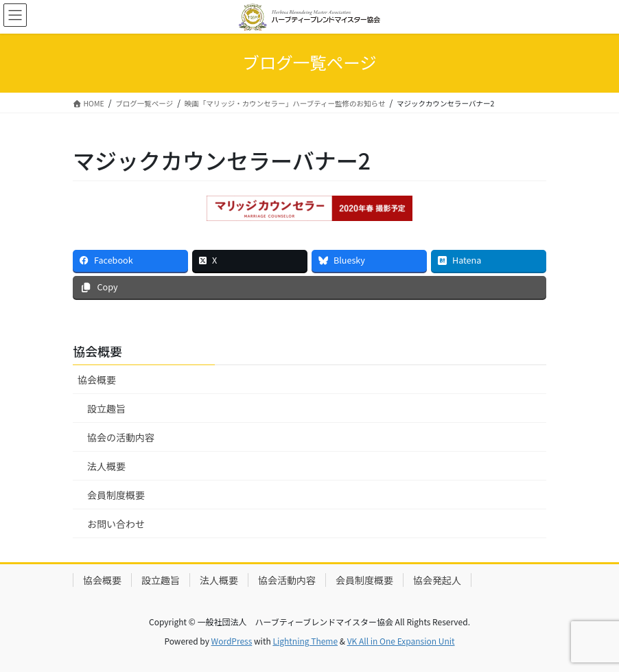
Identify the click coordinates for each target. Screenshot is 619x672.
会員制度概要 (116, 495)
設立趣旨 (106, 408)
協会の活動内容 (121, 437)
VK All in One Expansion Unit (401, 641)
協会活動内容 (287, 580)
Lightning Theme (305, 641)
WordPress (232, 641)
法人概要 (106, 466)
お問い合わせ (116, 524)
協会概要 (97, 380)
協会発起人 (437, 580)
